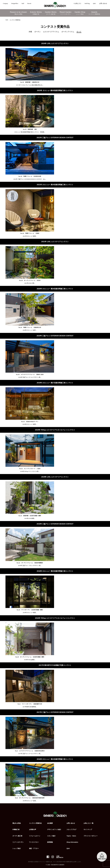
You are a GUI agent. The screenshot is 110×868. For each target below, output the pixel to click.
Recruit (29, 3)
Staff (23, 3)
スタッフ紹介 (51, 836)
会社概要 (50, 823)
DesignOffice (15, 3)
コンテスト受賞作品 (35, 823)
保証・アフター (34, 848)
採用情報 (50, 842)
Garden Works (51, 13)
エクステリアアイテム (51, 32)
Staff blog (87, 3)
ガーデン (38, 32)
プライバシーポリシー (91, 836)
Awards (94, 13)
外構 (30, 32)
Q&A (94, 3)
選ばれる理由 (17, 823)
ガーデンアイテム (68, 32)
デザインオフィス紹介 (54, 829)
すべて (79, 32)
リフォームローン (35, 836)
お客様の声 (33, 829)
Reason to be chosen (18, 13)
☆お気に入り (77, 3)
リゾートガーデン (18, 842)
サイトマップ (88, 829)
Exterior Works (36, 13)
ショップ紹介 (17, 848)
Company (5, 3)
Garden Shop (80, 13)
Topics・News (71, 836)
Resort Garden (66, 13)
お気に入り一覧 (88, 823)
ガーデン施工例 (17, 836)
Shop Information (72, 842)
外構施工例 (16, 829)
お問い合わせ (103, 3)
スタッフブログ (71, 829)
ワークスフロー (34, 842)
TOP (7, 20)
